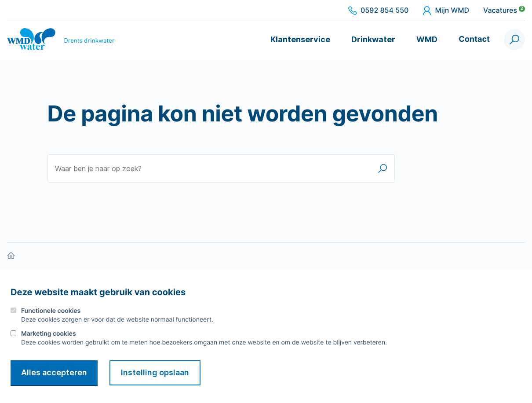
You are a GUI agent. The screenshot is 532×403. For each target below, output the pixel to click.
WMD (427, 39)
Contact (474, 39)
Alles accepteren (54, 372)
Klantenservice (300, 39)
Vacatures (504, 11)
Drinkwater (373, 39)
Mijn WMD (446, 11)
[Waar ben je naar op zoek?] (221, 169)
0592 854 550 (378, 11)
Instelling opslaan (155, 372)
